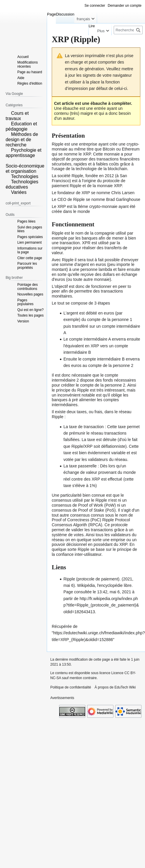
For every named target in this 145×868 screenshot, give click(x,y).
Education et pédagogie (21, 126)
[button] (8, 113)
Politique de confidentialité (71, 687)
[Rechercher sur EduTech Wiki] (128, 30)
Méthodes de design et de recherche (22, 140)
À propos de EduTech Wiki (115, 687)
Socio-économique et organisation (25, 169)
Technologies (25, 176)
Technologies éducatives (22, 184)
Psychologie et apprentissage (24, 153)
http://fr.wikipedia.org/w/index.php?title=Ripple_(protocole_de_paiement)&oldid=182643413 (101, 605)
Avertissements (62, 698)
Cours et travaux (17, 116)
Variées (19, 192)
